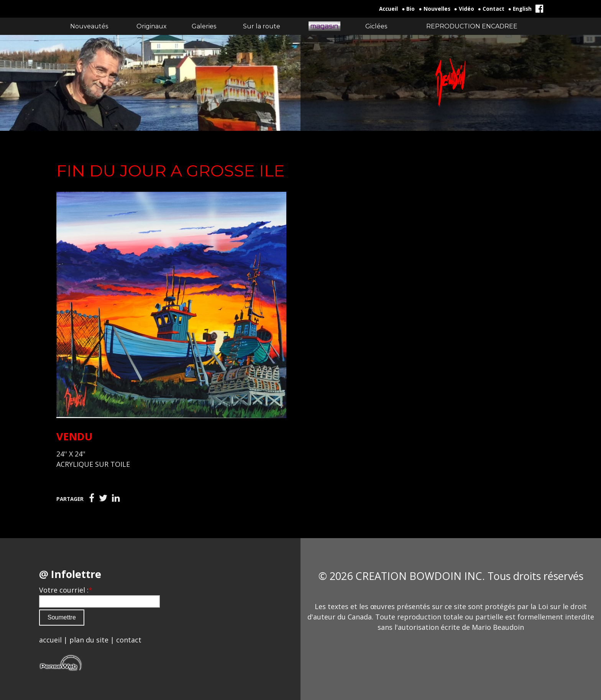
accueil (50, 640)
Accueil (388, 9)
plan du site (89, 640)
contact (129, 640)
